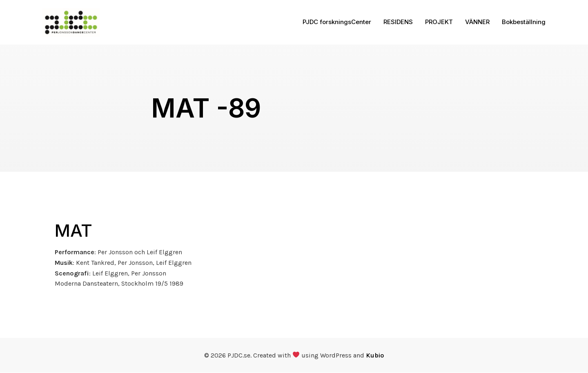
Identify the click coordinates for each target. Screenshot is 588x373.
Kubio (375, 356)
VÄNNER (477, 22)
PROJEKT (439, 22)
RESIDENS (398, 22)
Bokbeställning (524, 22)
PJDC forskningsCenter (337, 22)
